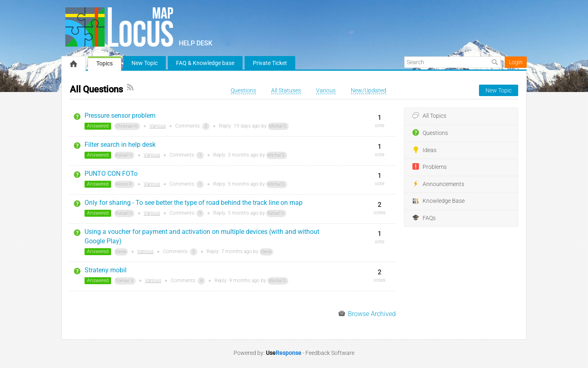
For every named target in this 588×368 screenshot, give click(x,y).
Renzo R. (124, 184)
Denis (121, 252)
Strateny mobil (106, 270)
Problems (430, 167)
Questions (430, 133)
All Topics (429, 116)
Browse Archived (367, 314)
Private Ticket (270, 63)
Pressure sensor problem (120, 116)
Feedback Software (330, 353)
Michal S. (278, 126)
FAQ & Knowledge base (205, 63)
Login (516, 62)
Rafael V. (124, 155)
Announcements (438, 184)
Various (158, 126)
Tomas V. (125, 281)
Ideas (424, 150)
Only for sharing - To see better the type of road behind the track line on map (194, 203)
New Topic (145, 63)
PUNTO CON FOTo (111, 174)
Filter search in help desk (120, 145)
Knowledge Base (439, 201)
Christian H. (127, 126)
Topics (105, 63)
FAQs (424, 218)
